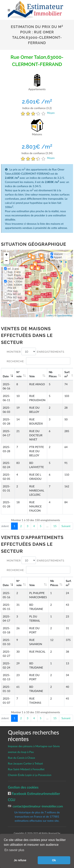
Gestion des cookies (23, 787)
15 (55, 526)
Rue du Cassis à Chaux (21, 758)
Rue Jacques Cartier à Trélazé (25, 763)
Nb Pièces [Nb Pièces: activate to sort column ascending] (53, 374)
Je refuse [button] (20, 860)
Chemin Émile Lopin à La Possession (30, 775)
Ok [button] (54, 860)
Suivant (66, 526)
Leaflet (49, 315)
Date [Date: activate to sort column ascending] (6, 376)
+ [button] (6, 255)
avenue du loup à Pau (21, 752)
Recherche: (38, 361)
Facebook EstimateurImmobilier (35, 794)
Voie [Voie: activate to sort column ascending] (32, 376)
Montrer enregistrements (36, 351)
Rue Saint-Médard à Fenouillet (26, 769)
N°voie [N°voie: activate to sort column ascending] (19, 374)
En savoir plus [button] (14, 850)
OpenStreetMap (64, 315)
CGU (12, 800)
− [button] (6, 261)
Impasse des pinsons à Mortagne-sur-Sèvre (34, 746)
